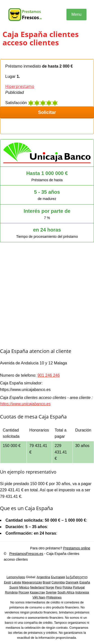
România (11, 592)
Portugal (79, 587)
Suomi (14, 587)
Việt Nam (39, 597)
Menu (76, 14)
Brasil (47, 582)
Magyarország (32, 582)
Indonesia (82, 592)
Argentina (43, 577)
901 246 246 (49, 375)
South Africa (66, 592)
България (58, 577)
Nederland (37, 587)
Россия (24, 592)
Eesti (8, 582)
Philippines (54, 597)
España (85, 582)
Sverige (51, 592)
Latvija (16, 582)
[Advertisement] (47, 298)
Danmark (72, 582)
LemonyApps (16, 577)
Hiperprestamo (20, 86)
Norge (50, 587)
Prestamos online (77, 548)
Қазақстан (37, 592)
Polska (67, 587)
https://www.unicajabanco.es (25, 404)
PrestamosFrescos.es (26, 554)
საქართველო (77, 577)
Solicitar (47, 112)
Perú (58, 587)
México (24, 587)
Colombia (58, 582)
